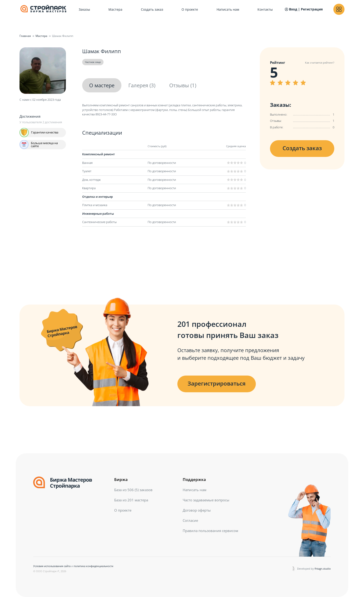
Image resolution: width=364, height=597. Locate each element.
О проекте (190, 9)
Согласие (190, 520)
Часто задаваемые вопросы (206, 500)
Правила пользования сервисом (210, 531)
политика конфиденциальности (93, 566)
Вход (291, 9)
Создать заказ (152, 9)
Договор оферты (197, 510)
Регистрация (312, 9)
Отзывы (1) (183, 85)
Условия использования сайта (52, 566)
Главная (25, 36)
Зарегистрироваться (217, 383)
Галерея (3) (142, 85)
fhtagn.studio (323, 569)
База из (133, 490)
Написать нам (228, 9)
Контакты (265, 9)
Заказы (84, 9)
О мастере (102, 85)
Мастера (115, 9)
